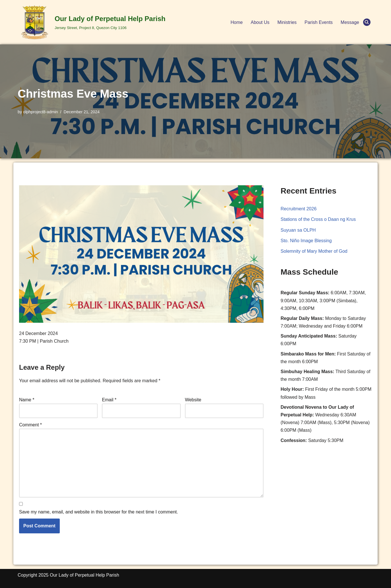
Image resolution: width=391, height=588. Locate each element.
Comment (30, 425)
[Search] (367, 22)
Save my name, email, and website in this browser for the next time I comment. (98, 512)
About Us (260, 22)
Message (350, 22)
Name (27, 400)
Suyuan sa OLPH (298, 230)
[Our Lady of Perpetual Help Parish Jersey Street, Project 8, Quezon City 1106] (91, 22)
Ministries (287, 22)
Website (193, 400)
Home (237, 22)
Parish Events (319, 22)
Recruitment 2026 (299, 209)
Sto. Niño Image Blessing (306, 241)
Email (109, 400)
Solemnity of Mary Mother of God (314, 251)
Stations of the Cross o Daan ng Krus (318, 219)
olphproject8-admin (40, 112)
